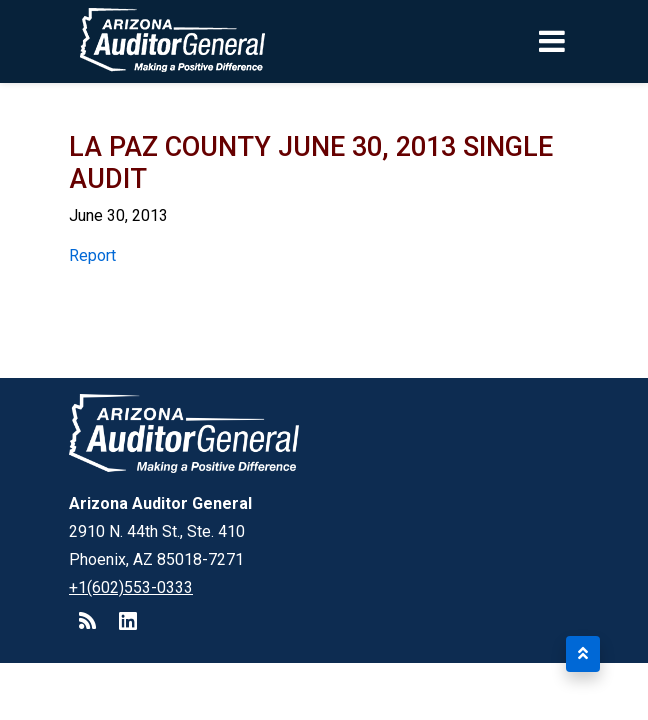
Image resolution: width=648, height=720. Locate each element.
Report (92, 255)
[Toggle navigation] (586, 41)
